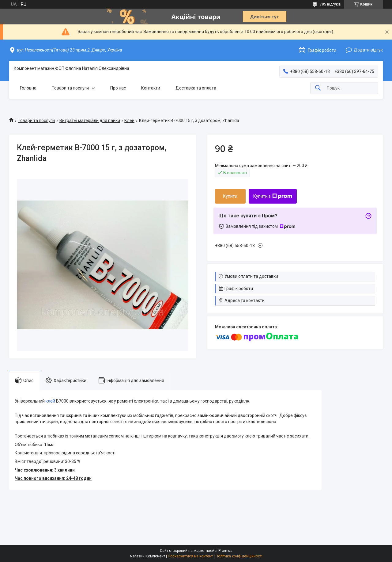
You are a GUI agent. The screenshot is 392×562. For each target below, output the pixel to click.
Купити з (273, 196)
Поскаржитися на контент (190, 556)
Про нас (118, 88)
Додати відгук (368, 50)
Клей (129, 120)
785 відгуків (330, 4)
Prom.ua (225, 551)
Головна (28, 88)
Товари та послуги (70, 88)
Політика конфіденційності (239, 556)
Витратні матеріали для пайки (90, 120)
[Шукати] (318, 88)
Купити (230, 196)
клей (50, 401)
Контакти (151, 88)
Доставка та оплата (196, 88)
